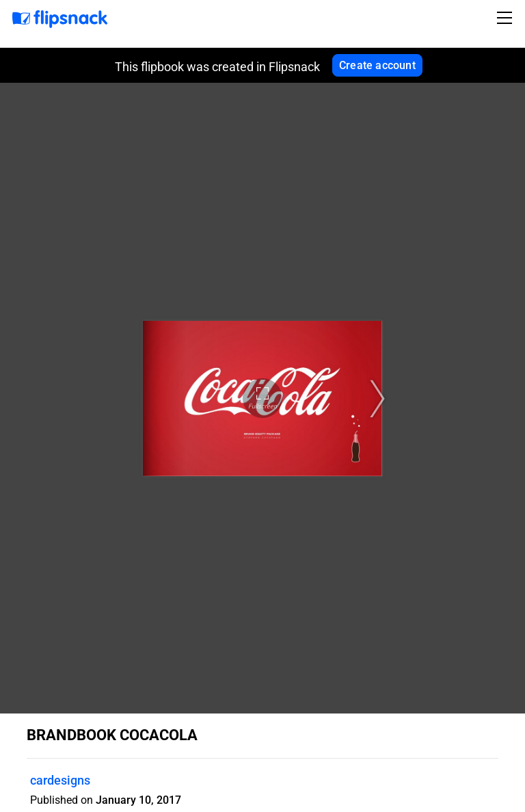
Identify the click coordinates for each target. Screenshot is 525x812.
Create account (377, 65)
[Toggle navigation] (507, 18)
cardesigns (60, 780)
